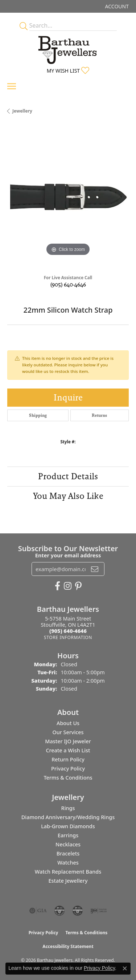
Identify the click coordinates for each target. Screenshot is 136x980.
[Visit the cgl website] (78, 911)
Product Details (68, 476)
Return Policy (68, 759)
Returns (99, 415)
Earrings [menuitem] (68, 835)
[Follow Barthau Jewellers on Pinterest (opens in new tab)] (78, 586)
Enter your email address (68, 555)
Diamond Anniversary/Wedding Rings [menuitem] (68, 817)
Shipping (38, 415)
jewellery (22, 111)
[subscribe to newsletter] (95, 569)
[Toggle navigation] (12, 86)
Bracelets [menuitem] (68, 853)
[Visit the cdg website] (59, 911)
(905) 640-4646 (68, 284)
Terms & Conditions (68, 778)
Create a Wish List (68, 750)
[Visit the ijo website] (98, 911)
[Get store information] (68, 637)
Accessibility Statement (68, 946)
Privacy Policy (68, 768)
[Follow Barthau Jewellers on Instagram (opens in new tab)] (68, 586)
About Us (68, 723)
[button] (116, 6)
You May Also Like (68, 496)
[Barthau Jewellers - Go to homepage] (68, 48)
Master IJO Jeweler (68, 741)
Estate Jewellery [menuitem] (68, 881)
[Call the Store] (68, 631)
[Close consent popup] (125, 968)
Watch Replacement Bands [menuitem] (68, 872)
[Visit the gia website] (38, 911)
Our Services (68, 732)
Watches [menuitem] (68, 863)
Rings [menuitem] (68, 808)
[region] (68, 197)
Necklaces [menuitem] (68, 844)
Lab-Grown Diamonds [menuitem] (68, 826)
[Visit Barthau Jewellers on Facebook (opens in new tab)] (57, 586)
